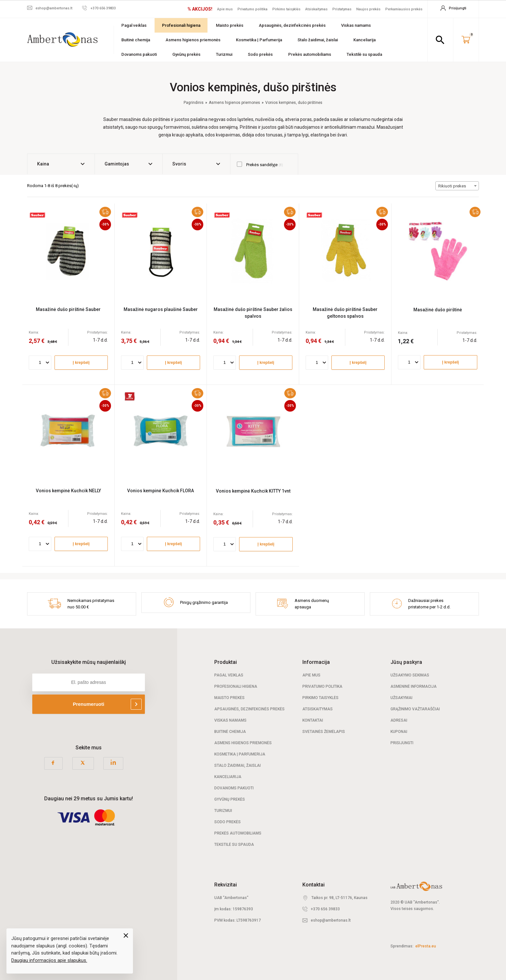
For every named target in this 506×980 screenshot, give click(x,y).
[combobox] (457, 186)
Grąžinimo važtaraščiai (415, 709)
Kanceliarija (364, 40)
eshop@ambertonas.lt (331, 920)
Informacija (316, 662)
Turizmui (224, 54)
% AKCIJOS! (200, 9)
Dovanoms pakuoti (139, 54)
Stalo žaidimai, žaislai (318, 40)
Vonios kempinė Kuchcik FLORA (161, 491)
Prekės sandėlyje (260, 164)
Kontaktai (313, 720)
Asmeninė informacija (414, 686)
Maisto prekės (230, 25)
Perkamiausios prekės (404, 9)
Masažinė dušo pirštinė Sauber (68, 309)
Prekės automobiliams (310, 54)
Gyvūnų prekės (186, 54)
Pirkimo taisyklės (286, 9)
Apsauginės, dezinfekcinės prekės (292, 25)
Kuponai (399, 732)
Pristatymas (342, 9)
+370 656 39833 (325, 909)
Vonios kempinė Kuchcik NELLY (68, 491)
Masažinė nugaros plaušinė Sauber (161, 309)
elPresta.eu (426, 946)
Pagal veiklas (134, 25)
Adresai (399, 720)
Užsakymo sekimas (410, 675)
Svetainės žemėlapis (324, 732)
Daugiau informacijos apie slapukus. (49, 960)
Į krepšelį (81, 363)
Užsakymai (401, 698)
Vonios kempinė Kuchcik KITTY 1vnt (253, 491)
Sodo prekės (260, 54)
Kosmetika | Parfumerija (259, 40)
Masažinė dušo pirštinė (438, 310)
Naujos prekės (368, 9)
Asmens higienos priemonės (193, 40)
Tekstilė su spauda (364, 54)
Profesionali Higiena (236, 686)
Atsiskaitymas (316, 9)
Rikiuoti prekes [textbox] (452, 186)
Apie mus (225, 9)
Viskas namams (356, 25)
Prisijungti (402, 743)
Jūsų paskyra (406, 662)
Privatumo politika (253, 9)
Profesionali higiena (181, 25)
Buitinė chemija (136, 40)
